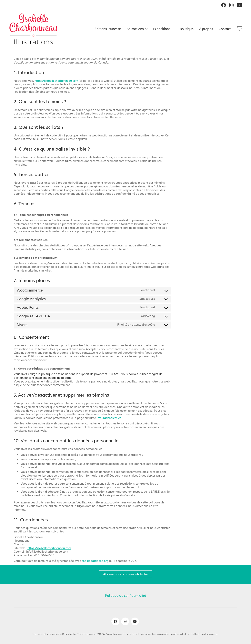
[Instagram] (125, 621)
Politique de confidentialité (125, 596)
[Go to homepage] (33, 29)
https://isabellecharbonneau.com (56, 81)
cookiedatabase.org (95, 561)
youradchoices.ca (110, 418)
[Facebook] (115, 621)
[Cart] (239, 29)
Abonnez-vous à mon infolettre (126, 574)
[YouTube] (135, 621)
